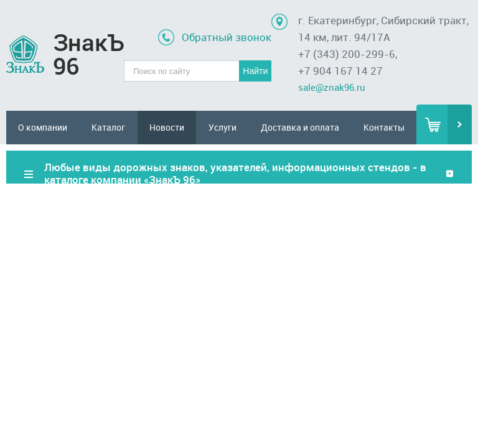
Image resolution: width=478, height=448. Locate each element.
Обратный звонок (227, 37)
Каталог (108, 127)
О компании (43, 127)
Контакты (384, 127)
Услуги (223, 127)
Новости (167, 127)
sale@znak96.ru (332, 87)
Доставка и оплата (300, 127)
